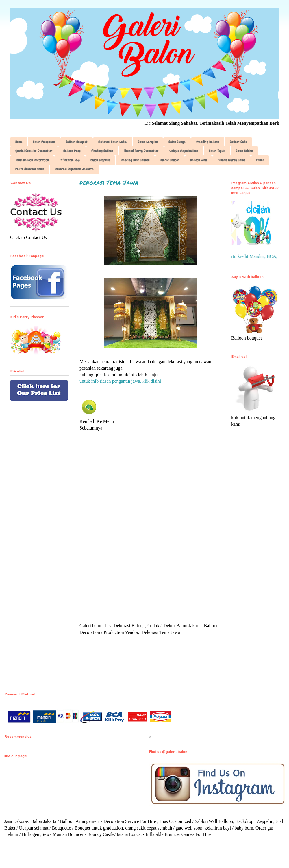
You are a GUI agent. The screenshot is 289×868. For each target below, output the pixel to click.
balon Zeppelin (100, 160)
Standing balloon (208, 142)
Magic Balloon (170, 160)
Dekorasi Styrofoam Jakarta (74, 169)
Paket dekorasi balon (30, 169)
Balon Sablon (244, 151)
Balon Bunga (177, 142)
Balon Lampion (148, 142)
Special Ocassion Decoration (34, 151)
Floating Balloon (102, 151)
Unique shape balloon (184, 151)
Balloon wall (199, 160)
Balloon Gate (238, 142)
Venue (260, 160)
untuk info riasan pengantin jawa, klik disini (120, 381)
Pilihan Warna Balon (231, 160)
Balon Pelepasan (44, 142)
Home (19, 142)
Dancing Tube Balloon (135, 160)
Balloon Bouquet (77, 142)
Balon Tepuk (217, 151)
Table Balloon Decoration (32, 160)
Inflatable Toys (70, 160)
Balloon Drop (72, 151)
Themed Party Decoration (141, 151)
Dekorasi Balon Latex (113, 142)
